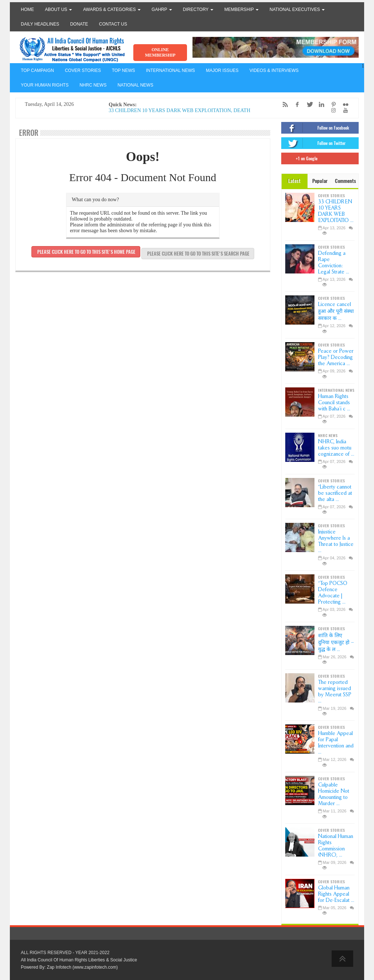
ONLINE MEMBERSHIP (160, 52)
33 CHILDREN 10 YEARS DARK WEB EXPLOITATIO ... (336, 211)
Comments (346, 181)
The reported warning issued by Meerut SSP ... (335, 692)
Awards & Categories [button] (112, 9)
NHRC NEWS (93, 85)
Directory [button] (198, 9)
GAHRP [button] (162, 9)
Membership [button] (241, 9)
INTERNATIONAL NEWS (171, 70)
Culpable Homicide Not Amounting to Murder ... (334, 794)
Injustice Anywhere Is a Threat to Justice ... (336, 541)
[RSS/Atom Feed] (283, 105)
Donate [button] (79, 24)
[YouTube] (344, 110)
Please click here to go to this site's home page (86, 252)
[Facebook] (295, 105)
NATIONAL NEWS (136, 85)
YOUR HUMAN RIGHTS (45, 85)
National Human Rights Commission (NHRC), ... (336, 846)
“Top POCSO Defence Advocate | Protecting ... (333, 593)
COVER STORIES (83, 70)
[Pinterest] (332, 105)
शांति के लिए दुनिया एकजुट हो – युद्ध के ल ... (336, 642)
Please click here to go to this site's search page (198, 254)
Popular (320, 181)
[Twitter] (308, 105)
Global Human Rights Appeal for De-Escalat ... (336, 894)
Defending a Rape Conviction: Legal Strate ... (334, 263)
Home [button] (27, 9)
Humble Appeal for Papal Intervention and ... (336, 743)
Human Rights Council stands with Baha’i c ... (334, 403)
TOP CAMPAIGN (37, 70)
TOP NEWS (123, 70)
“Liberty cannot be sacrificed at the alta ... (335, 493)
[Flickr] (344, 105)
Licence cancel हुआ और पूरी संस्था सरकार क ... (336, 311)
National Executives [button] (297, 9)
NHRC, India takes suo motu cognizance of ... (336, 448)
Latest (294, 181)
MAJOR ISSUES (222, 70)
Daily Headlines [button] (40, 24)
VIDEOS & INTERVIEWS (274, 70)
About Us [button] (58, 9)
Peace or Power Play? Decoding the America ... (336, 357)
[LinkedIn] (320, 105)
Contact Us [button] (113, 24)
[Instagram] (332, 110)
